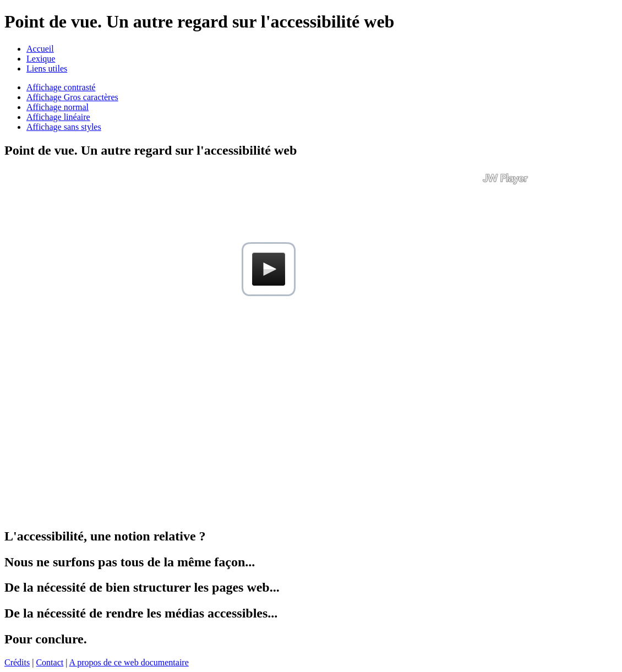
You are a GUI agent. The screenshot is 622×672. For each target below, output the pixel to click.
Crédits (17, 662)
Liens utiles (47, 69)
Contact (50, 662)
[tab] (311, 151)
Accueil (40, 49)
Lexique (41, 59)
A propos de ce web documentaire (129, 662)
